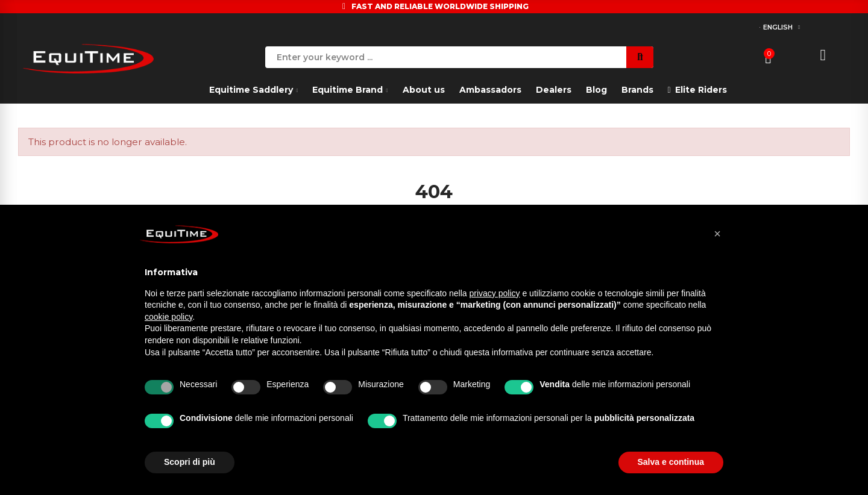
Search (640, 57)
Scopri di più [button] (190, 462)
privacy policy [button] (495, 293)
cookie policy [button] (168, 317)
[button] (717, 234)
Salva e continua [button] (671, 462)
